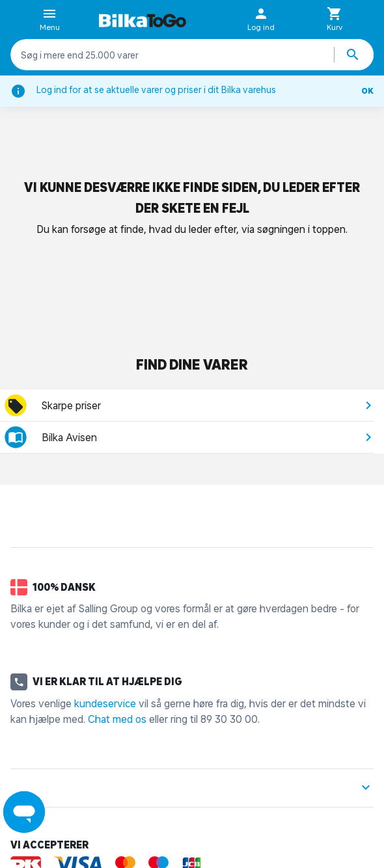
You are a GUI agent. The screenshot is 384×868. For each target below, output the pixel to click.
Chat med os (117, 719)
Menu (50, 20)
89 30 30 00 (229, 719)
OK (367, 91)
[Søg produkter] (354, 55)
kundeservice (105, 703)
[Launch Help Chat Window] (24, 812)
